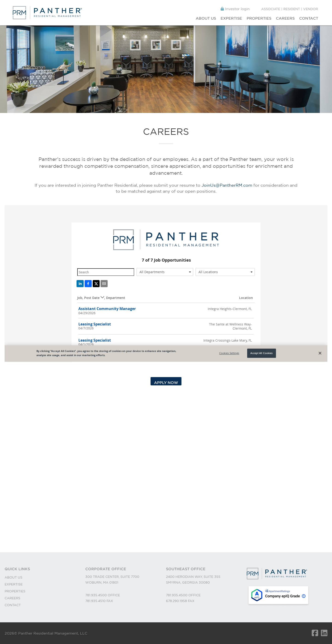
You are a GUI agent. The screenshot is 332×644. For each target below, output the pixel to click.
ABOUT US (13, 577)
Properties (259, 18)
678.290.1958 (177, 601)
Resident (292, 9)
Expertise (231, 18)
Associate (271, 9)
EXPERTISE (14, 584)
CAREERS (12, 598)
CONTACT (13, 605)
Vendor (311, 9)
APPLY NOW (166, 383)
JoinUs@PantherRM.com (227, 185)
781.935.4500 (96, 595)
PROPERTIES (15, 591)
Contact (309, 18)
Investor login (235, 9)
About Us (206, 18)
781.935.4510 (96, 601)
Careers (285, 18)
